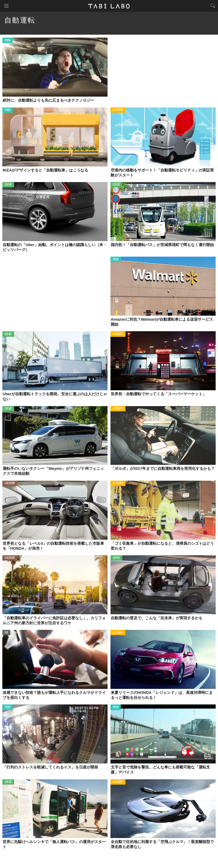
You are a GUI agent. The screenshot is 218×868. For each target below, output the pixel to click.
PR (6, 633)
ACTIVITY (118, 110)
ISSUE (8, 185)
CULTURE (10, 483)
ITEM (7, 41)
